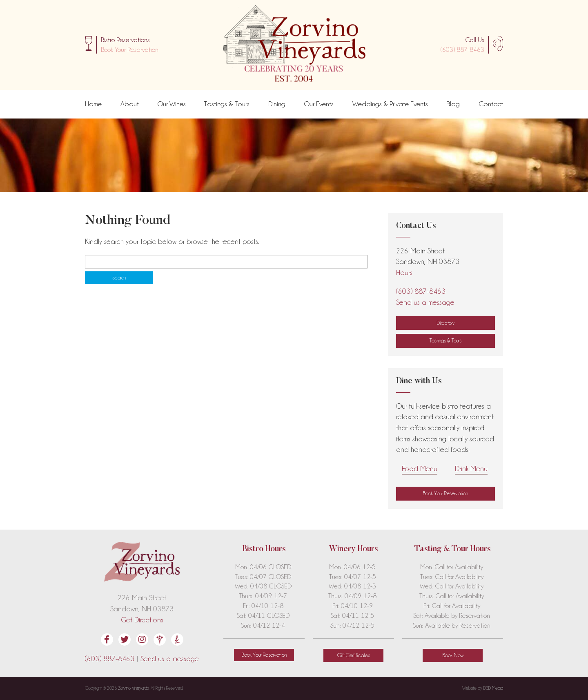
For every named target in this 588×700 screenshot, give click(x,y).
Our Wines (172, 104)
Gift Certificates (354, 655)
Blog (453, 104)
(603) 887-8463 (462, 50)
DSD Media (493, 688)
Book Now (453, 655)
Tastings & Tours (227, 104)
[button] (130, 50)
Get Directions (142, 620)
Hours (404, 272)
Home (93, 104)
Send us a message (425, 302)
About (130, 104)
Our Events (319, 104)
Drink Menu (471, 469)
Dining (277, 104)
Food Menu (420, 469)
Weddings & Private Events (390, 104)
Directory (445, 323)
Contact (491, 104)
